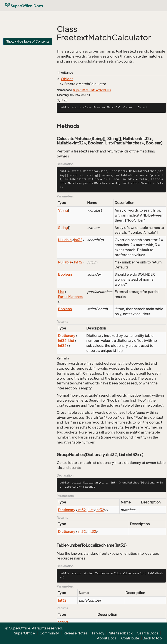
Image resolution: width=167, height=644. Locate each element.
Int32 (78, 240)
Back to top (152, 638)
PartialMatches (70, 297)
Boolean (65, 274)
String (63, 210)
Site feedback (121, 633)
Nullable (65, 240)
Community (49, 633)
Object (67, 79)
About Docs (107, 638)
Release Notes (75, 633)
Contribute (130, 638)
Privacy (98, 633)
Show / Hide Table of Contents (28, 41)
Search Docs (148, 633)
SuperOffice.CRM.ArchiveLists (92, 90)
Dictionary (67, 336)
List (61, 292)
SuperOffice (24, 633)
